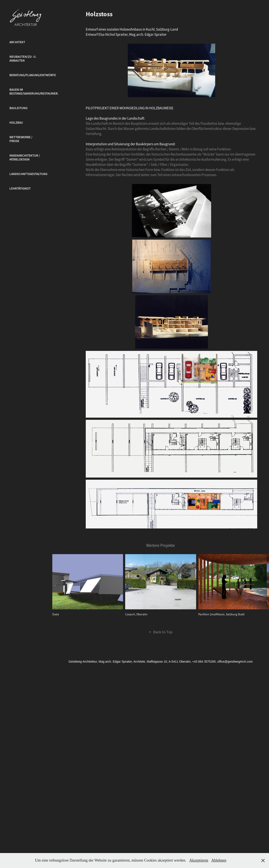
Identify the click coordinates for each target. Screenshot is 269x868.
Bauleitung (18, 108)
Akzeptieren (199, 860)
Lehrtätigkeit (20, 188)
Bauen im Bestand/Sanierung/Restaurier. (34, 92)
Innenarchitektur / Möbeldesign (25, 157)
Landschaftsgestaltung (28, 174)
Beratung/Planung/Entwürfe (33, 75)
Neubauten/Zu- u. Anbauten (23, 59)
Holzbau (16, 123)
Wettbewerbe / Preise (21, 139)
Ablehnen (219, 860)
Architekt (17, 42)
